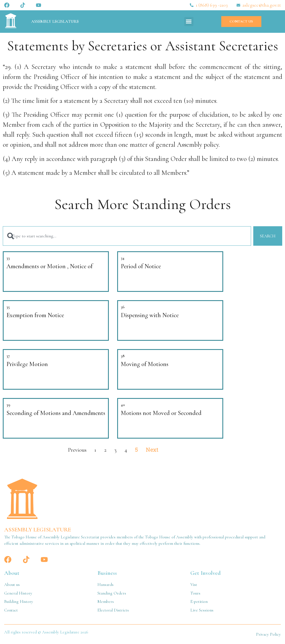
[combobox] (127, 236)
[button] (189, 22)
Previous (77, 450)
